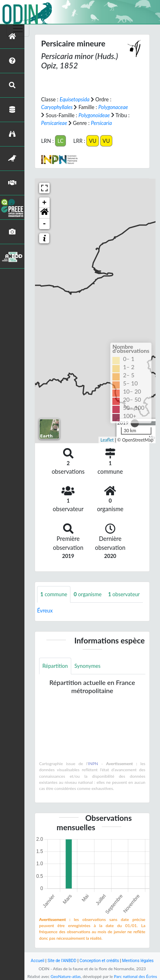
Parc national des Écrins (136, 976)
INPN (93, 763)
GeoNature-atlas (66, 976)
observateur (124, 594)
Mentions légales (138, 961)
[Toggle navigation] (18, 28)
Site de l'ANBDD (62, 961)
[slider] (135, 423)
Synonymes (88, 666)
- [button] (45, 224)
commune (54, 594)
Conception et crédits (99, 961)
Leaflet (107, 440)
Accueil (38, 961)
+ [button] (45, 203)
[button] (44, 213)
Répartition (55, 666)
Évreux (45, 610)
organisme (88, 594)
